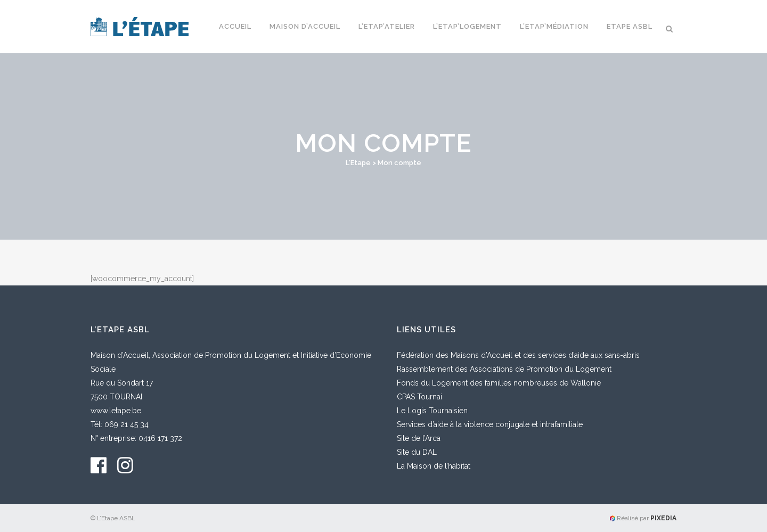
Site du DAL (417, 452)
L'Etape (358, 163)
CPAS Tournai (419, 397)
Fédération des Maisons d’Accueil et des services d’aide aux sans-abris (518, 355)
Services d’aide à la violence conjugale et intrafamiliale (490, 424)
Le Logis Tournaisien (432, 411)
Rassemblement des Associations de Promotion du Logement (504, 369)
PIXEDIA (663, 518)
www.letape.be (116, 411)
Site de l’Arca (419, 438)
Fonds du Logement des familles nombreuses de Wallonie (499, 383)
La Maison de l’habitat (434, 466)
